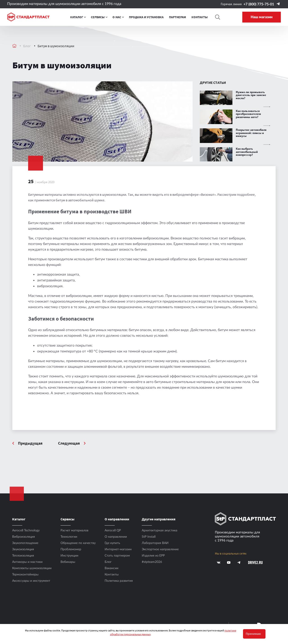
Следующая (69, 443)
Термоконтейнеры (25, 575)
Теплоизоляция (23, 556)
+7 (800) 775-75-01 (259, 4)
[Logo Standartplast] (28, 17)
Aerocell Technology (26, 530)
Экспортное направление (160, 549)
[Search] (217, 17)
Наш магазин (262, 17)
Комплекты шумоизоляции (32, 568)
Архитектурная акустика (160, 530)
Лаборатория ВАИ (155, 543)
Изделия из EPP (153, 556)
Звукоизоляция (23, 549)
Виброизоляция (24, 537)
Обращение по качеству (78, 543)
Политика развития (119, 581)
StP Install (149, 537)
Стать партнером (117, 556)
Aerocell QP (113, 530)
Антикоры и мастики (27, 562)
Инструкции (69, 556)
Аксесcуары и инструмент (31, 581)
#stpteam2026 (152, 562)
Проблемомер (71, 549)
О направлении (116, 537)
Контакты (112, 575)
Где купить (112, 543)
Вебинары (68, 562)
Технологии (69, 537)
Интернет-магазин (118, 549)
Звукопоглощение (25, 543)
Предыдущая (30, 443)
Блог (27, 46)
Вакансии (111, 568)
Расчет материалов (74, 530)
